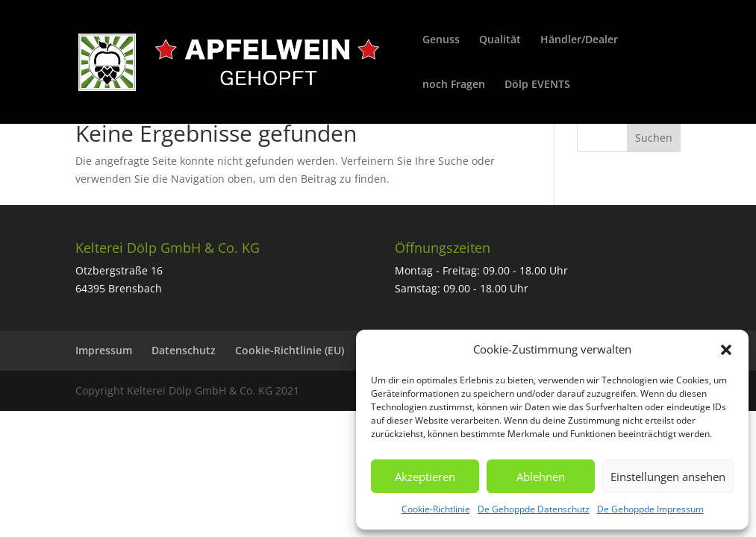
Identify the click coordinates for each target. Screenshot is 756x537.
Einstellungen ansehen (668, 477)
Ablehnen (541, 477)
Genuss (441, 40)
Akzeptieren (425, 477)
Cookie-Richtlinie (436, 509)
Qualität (500, 40)
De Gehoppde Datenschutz (534, 509)
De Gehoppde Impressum (650, 509)
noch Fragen (454, 85)
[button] (726, 350)
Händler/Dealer (579, 40)
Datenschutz (184, 350)
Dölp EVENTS (537, 85)
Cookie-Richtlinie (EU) (290, 350)
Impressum (104, 350)
